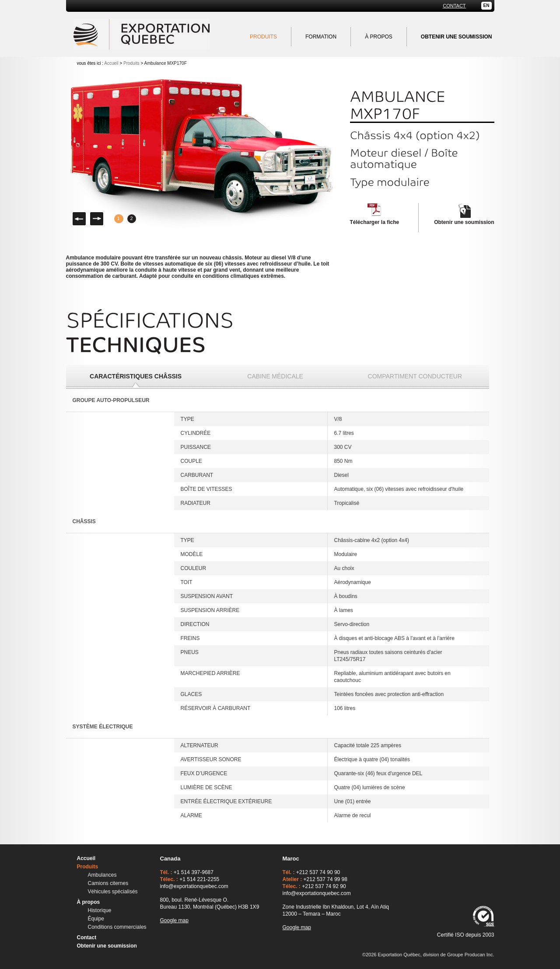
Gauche (79, 219)
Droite (97, 219)
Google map (174, 920)
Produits (263, 37)
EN (486, 5)
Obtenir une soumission (464, 222)
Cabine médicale (275, 376)
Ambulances (102, 875)
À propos (379, 37)
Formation (321, 37)
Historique (100, 910)
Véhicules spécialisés (113, 892)
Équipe (96, 919)
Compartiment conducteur (415, 376)
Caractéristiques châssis (136, 376)
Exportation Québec (142, 34)
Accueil (111, 63)
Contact (454, 6)
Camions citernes (108, 883)
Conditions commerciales (117, 927)
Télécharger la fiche (375, 222)
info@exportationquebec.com (194, 886)
